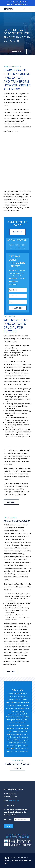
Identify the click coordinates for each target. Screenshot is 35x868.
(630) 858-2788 (14, 2)
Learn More (18, 51)
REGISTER (17, 232)
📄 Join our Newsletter (20, 2)
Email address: (9, 819)
